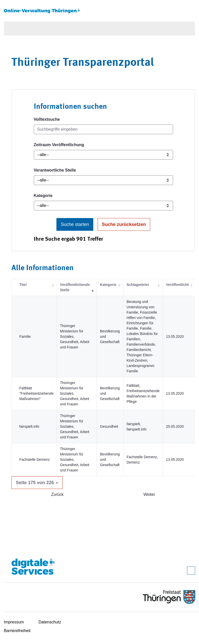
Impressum (14, 622)
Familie (25, 336)
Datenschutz (50, 622)
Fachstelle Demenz (35, 459)
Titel (23, 285)
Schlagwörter (138, 285)
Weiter (149, 494)
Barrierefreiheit (17, 631)
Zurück (57, 494)
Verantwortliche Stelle (55, 170)
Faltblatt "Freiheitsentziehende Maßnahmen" (36, 393)
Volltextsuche (47, 119)
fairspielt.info (29, 426)
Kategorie (43, 196)
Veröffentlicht (177, 285)
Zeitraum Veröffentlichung (59, 145)
